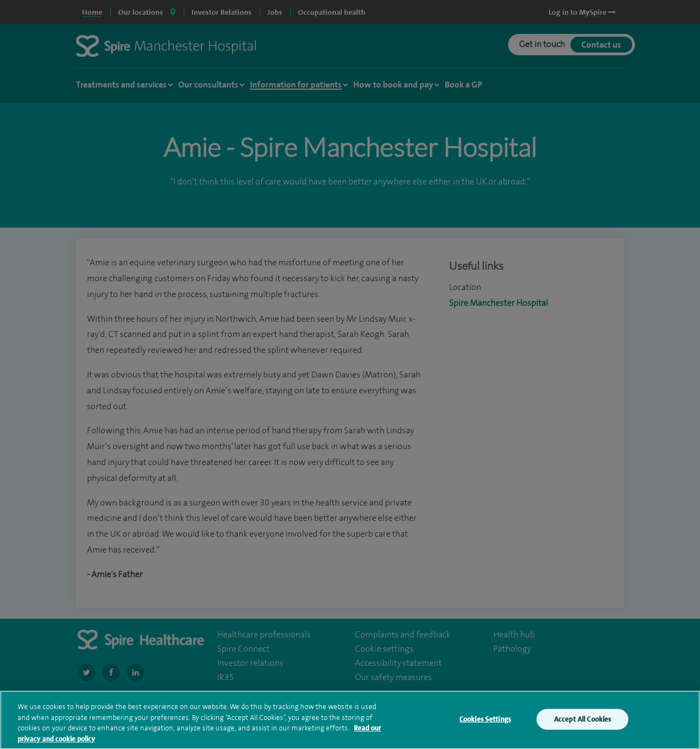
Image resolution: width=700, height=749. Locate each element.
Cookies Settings (485, 725)
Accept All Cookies (582, 725)
